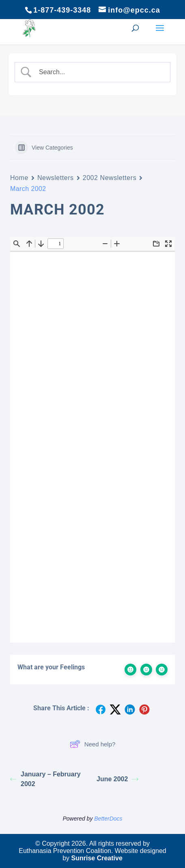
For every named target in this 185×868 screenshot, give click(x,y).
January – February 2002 (45, 779)
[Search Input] (99, 72)
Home (19, 178)
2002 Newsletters (110, 178)
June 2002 (117, 779)
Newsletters (56, 178)
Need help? (93, 744)
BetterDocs (108, 819)
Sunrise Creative (97, 858)
